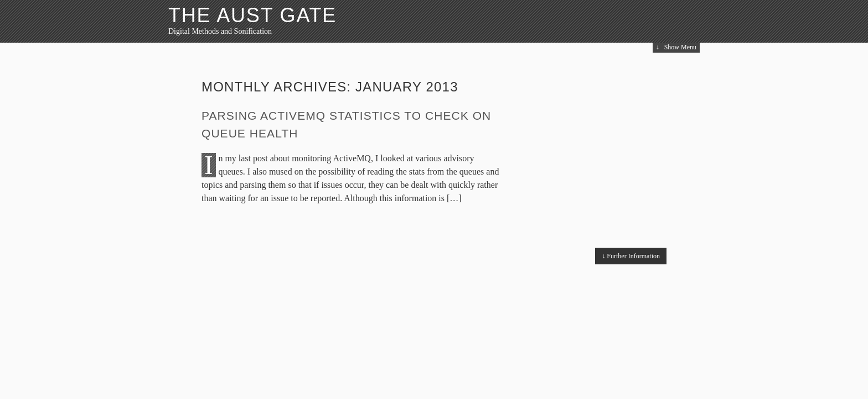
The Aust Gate (252, 15)
